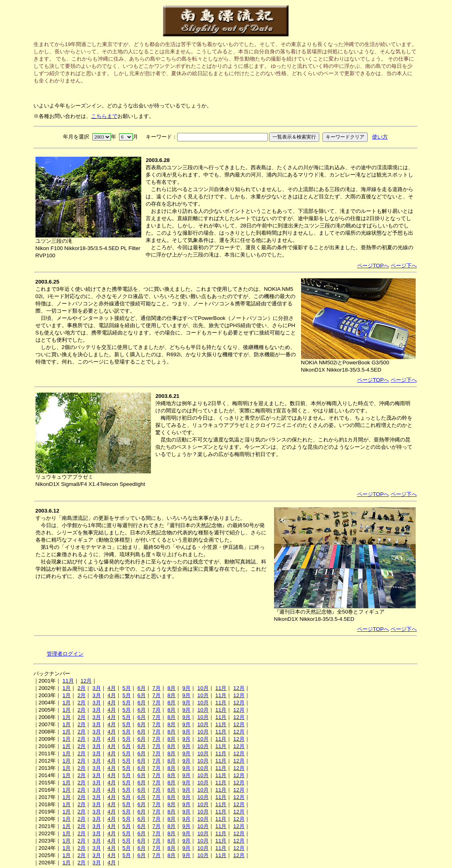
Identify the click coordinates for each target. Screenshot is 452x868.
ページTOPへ (373, 266)
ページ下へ (404, 266)
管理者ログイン (65, 654)
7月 (157, 688)
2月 (82, 688)
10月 (203, 688)
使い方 (380, 137)
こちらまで (104, 116)
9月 (186, 688)
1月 (67, 688)
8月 (172, 688)
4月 (111, 688)
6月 (141, 688)
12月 (86, 681)
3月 (96, 688)
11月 (68, 681)
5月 (126, 688)
